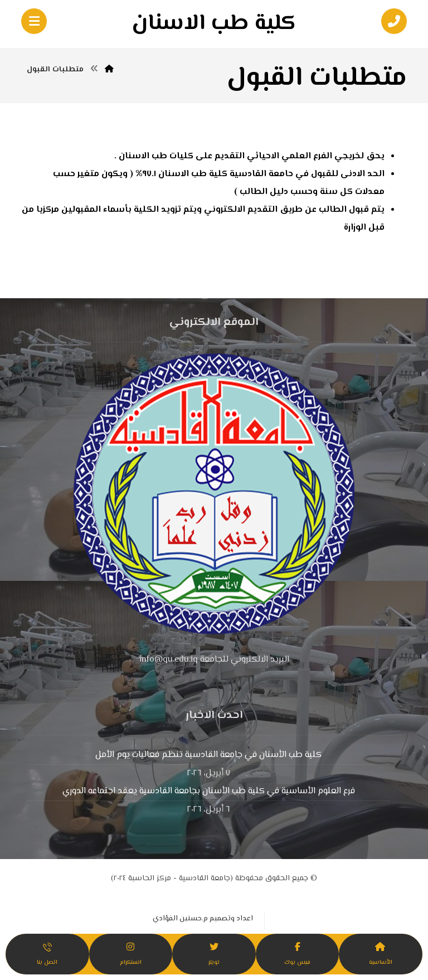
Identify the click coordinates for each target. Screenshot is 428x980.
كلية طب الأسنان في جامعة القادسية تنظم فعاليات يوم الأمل (208, 755)
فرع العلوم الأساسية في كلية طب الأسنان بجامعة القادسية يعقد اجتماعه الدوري (209, 791)
